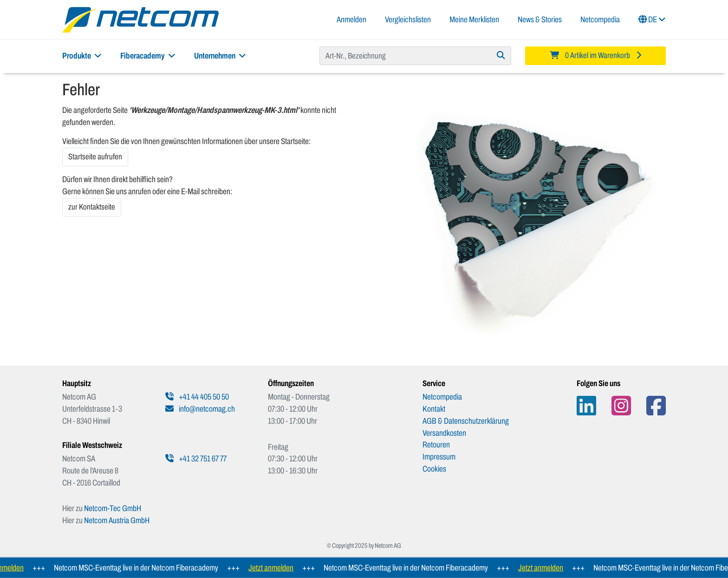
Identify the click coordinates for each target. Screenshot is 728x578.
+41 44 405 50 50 (197, 397)
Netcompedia (600, 20)
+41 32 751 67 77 (196, 459)
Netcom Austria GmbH (117, 520)
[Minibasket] (595, 56)
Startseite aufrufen (95, 157)
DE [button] (652, 20)
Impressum (439, 457)
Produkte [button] (82, 56)
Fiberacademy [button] (148, 56)
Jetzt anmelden (274, 568)
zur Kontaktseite (92, 207)
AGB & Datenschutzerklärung (466, 421)
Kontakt (434, 409)
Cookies (434, 469)
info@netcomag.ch (200, 409)
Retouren (436, 445)
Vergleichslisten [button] (408, 20)
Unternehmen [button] (220, 56)
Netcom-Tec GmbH (113, 508)
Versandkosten (444, 433)
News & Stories (540, 20)
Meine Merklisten (474, 20)
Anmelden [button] (351, 20)
